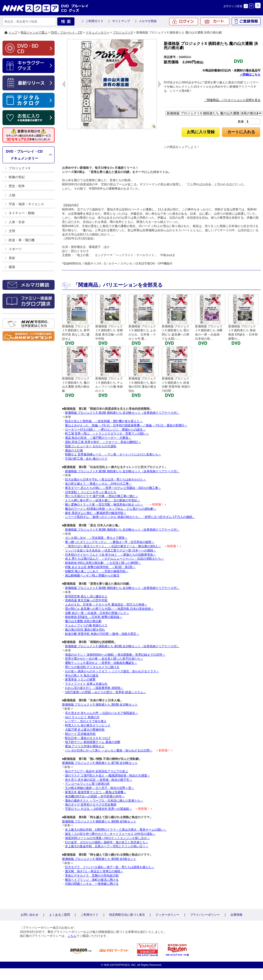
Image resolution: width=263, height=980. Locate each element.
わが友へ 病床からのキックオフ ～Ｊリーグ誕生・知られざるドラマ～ (112, 671)
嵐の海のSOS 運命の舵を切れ (85, 630)
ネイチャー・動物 (22, 213)
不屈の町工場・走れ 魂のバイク (86, 459)
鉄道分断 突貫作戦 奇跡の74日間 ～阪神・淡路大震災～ (102, 634)
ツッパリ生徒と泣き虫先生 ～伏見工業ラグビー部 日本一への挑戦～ (111, 550)
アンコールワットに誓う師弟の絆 (87, 784)
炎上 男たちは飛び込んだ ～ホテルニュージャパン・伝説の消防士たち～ (115, 559)
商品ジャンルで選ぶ (34, 33)
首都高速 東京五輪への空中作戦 (86, 600)
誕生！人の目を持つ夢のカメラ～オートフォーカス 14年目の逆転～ (110, 834)
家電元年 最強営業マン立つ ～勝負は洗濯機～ (96, 792)
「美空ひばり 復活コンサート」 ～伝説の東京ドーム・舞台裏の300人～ (113, 546)
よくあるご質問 (60, 915)
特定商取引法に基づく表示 (127, 915)
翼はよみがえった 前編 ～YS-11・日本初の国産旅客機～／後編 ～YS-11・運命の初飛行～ (126, 425)
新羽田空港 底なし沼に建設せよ (86, 596)
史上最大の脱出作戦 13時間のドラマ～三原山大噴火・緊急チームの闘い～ (116, 830)
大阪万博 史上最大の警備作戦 (85, 730)
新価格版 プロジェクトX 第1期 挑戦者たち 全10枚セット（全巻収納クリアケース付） (122, 413)
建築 (12, 267)
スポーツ (15, 249)
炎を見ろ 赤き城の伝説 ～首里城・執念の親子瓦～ (99, 780)
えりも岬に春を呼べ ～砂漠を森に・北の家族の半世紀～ (103, 500)
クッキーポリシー (167, 915)
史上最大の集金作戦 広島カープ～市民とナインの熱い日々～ (107, 846)
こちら (72, 936)
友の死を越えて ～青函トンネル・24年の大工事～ (98, 484)
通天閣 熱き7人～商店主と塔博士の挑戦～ (94, 871)
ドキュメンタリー (98, 33)
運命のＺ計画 (74, 450)
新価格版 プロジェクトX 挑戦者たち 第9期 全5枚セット (99, 859)
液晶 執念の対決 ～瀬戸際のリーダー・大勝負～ (98, 438)
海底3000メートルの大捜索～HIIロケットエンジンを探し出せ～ (107, 838)
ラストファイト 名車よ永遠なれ (86, 684)
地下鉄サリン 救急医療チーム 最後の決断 (93, 742)
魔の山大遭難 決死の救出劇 (83, 621)
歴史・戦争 (17, 186)
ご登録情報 (246, 21)
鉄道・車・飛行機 (22, 240)
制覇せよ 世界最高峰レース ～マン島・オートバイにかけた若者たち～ (113, 454)
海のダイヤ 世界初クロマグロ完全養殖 (91, 805)
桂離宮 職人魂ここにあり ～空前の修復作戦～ (97, 571)
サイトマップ (121, 21)
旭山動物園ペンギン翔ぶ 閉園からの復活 (92, 575)
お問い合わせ (30, 915)
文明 (12, 231)
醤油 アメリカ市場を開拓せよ (85, 746)
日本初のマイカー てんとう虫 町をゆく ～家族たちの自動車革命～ (111, 555)
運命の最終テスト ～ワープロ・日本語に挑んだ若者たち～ (104, 801)
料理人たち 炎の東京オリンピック (88, 725)
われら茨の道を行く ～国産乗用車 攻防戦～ (94, 688)
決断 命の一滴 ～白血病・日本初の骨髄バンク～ (97, 613)
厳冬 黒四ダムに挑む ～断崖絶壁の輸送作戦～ (96, 513)
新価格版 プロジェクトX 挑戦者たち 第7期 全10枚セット (100, 763)
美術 (12, 258)
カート (215, 21)
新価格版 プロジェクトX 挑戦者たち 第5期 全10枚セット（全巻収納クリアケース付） (122, 646)
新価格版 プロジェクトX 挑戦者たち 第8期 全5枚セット (99, 821)
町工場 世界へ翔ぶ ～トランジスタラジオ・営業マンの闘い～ (107, 434)
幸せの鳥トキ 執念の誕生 (82, 676)
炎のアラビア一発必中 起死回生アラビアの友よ (97, 771)
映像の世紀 (17, 177)
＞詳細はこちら (250, 74)
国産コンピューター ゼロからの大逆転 (91, 446)
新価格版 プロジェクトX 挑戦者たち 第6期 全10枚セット (100, 705)
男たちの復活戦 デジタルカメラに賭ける (92, 667)
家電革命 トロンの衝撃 (80, 679)
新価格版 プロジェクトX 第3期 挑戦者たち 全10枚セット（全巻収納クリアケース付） (122, 530)
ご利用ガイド (95, 21)
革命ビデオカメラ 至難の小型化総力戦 (92, 876)
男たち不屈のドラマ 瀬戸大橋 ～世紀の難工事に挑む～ (102, 496)
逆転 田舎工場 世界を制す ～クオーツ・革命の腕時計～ (103, 442)
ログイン (184, 22)
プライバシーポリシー (205, 915)
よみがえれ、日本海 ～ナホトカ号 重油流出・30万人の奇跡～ (106, 605)
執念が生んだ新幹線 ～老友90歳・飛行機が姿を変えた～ (104, 421)
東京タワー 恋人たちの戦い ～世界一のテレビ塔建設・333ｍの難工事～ (113, 488)
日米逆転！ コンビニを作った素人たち (91, 492)
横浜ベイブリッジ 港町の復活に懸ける (92, 880)
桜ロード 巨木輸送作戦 (80, 734)
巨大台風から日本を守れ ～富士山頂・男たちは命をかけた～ (106, 479)
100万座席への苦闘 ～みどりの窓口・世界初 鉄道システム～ (106, 692)
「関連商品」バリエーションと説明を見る (232, 100)
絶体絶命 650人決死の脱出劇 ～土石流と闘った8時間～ (103, 563)
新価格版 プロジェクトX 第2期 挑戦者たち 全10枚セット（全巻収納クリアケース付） (122, 471)
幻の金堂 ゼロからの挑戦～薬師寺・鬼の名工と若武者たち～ (107, 842)
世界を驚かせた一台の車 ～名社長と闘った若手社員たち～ (104, 659)
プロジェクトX (123, 33)
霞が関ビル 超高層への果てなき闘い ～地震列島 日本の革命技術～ (109, 609)
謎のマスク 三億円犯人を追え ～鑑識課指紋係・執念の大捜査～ (108, 776)
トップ (13, 33)
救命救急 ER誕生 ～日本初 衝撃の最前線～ (94, 617)
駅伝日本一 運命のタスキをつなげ (88, 738)
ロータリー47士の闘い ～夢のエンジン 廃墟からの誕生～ (105, 430)
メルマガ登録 (148, 21)
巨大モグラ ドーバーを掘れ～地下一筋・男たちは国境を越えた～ (110, 867)
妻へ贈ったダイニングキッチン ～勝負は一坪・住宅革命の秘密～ (110, 542)
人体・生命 (17, 222)
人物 (12, 195)
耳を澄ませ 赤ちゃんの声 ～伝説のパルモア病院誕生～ (102, 713)
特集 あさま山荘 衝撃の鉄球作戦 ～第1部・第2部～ (100, 567)
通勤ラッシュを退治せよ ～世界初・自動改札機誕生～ (101, 663)
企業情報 (236, 915)
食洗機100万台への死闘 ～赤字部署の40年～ (95, 796)
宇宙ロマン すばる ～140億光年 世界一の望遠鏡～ (99, 809)
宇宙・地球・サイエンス (26, 204)
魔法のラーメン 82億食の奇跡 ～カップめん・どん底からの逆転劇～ (111, 509)
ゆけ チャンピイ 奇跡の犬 (82, 717)
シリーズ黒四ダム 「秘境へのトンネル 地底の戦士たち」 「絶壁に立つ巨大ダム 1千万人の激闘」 (130, 517)
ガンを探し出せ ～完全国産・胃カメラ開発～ (96, 538)
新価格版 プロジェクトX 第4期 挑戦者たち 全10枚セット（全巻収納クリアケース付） (122, 588)
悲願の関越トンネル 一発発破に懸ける (92, 884)
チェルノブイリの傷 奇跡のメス (86, 625)
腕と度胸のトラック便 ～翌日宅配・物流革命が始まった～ (104, 505)
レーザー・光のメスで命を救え (86, 721)
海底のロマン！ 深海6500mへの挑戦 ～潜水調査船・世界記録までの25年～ (115, 655)
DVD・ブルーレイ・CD (67, 33)
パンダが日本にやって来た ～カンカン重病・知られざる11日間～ (109, 750)
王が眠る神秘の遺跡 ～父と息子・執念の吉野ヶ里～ (100, 788)
